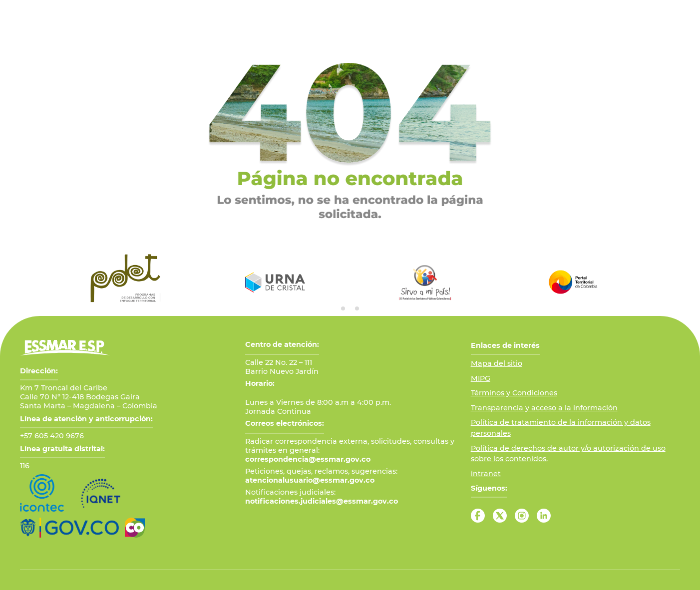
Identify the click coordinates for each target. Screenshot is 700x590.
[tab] (343, 308)
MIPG (481, 378)
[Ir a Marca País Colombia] (135, 528)
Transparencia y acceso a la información (544, 408)
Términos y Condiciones (514, 393)
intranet (486, 474)
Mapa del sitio (497, 363)
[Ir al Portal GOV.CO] (69, 528)
